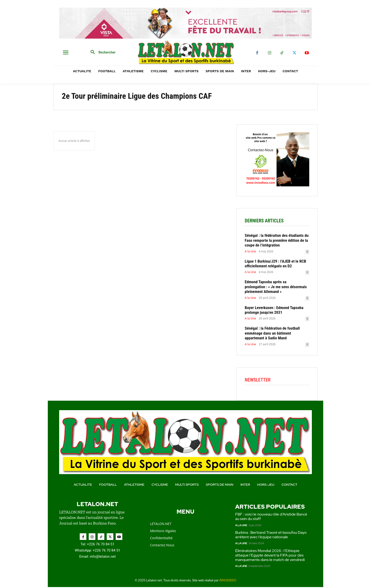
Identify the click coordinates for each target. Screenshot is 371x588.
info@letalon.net (103, 558)
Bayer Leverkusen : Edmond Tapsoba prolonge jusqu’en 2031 (274, 310)
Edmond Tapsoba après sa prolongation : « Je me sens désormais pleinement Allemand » (276, 287)
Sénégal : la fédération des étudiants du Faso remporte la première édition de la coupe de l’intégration (277, 241)
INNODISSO (228, 581)
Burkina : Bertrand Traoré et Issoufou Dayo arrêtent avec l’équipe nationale (271, 536)
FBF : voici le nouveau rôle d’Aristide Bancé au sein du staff (271, 518)
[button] (101, 52)
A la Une (250, 252)
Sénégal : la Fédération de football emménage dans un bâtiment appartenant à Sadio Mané (272, 334)
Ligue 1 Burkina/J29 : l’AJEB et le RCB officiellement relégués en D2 (275, 264)
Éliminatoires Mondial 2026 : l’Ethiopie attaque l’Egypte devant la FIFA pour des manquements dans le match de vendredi (270, 556)
